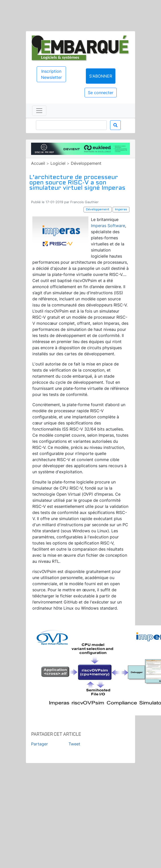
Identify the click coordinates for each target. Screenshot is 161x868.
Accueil (38, 163)
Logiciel (58, 163)
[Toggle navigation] (39, 111)
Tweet (74, 744)
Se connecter (101, 93)
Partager (39, 744)
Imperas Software (108, 226)
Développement (86, 163)
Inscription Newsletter (51, 74)
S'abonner (101, 76)
